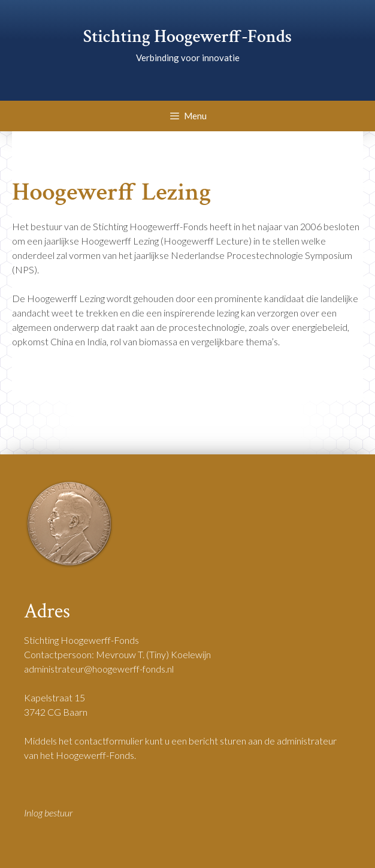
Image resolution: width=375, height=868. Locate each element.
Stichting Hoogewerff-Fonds (187, 37)
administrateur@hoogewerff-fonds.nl (99, 669)
